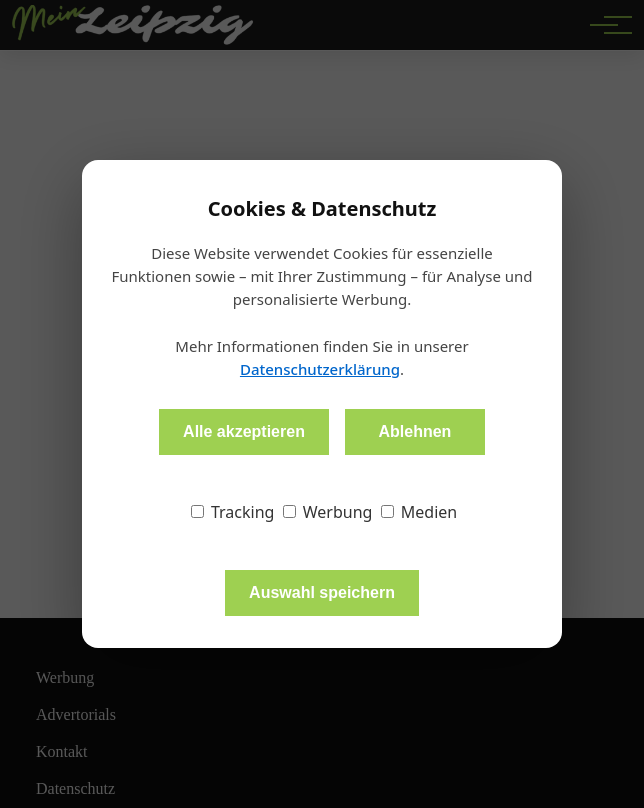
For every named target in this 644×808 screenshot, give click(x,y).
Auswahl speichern (322, 592)
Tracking (233, 512)
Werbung (328, 512)
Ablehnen (414, 431)
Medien (419, 512)
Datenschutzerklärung (320, 369)
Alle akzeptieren (244, 431)
